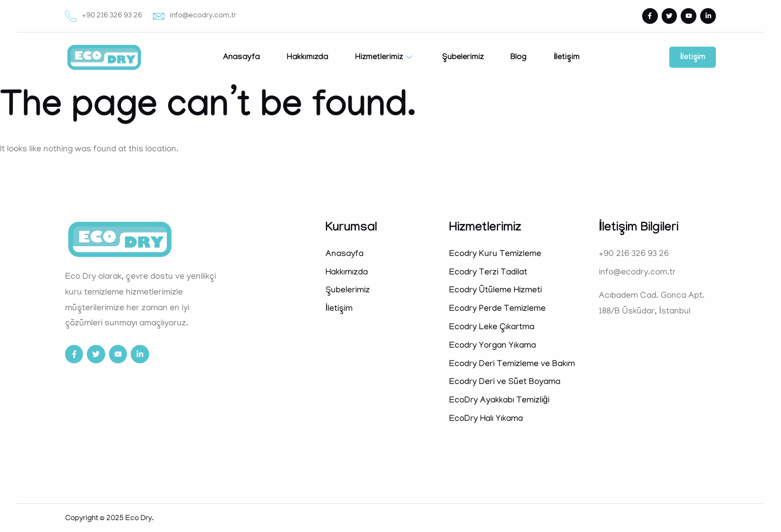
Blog (518, 58)
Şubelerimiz (462, 58)
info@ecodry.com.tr (195, 16)
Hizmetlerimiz (385, 58)
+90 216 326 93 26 (104, 16)
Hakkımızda (307, 58)
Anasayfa (241, 58)
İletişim (567, 58)
